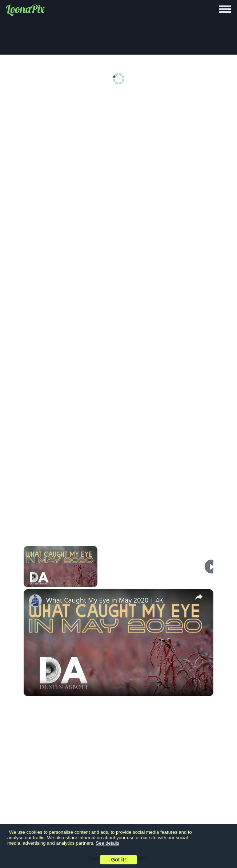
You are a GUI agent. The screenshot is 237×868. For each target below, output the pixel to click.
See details (108, 843)
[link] (35, 601)
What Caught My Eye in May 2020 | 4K (105, 600)
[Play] (212, 567)
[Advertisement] (118, 154)
